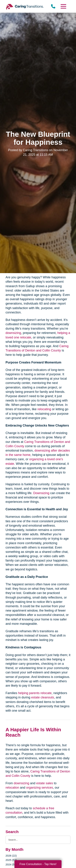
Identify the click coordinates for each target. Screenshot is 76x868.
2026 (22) (11, 856)
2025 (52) (11, 860)
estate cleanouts (43, 697)
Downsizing (41, 493)
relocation (12, 788)
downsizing (13, 333)
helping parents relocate (35, 693)
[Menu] (63, 6)
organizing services (40, 788)
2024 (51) (11, 864)
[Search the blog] (38, 840)
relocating (44, 409)
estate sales (45, 783)
